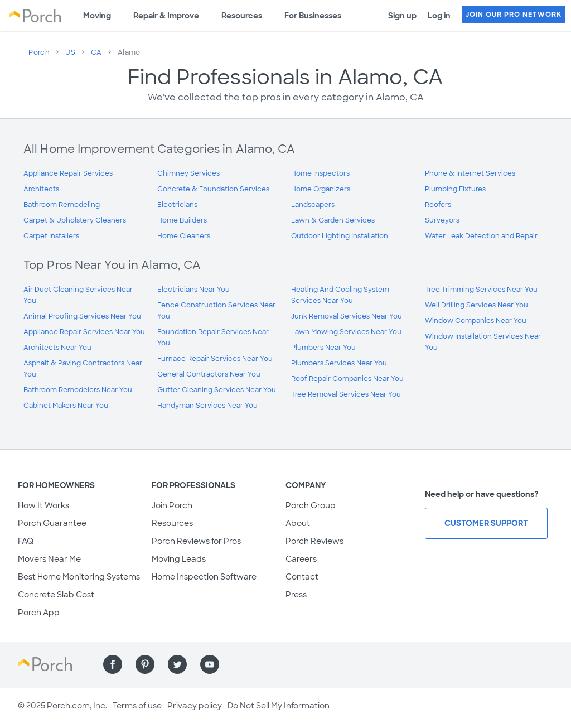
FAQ (26, 541)
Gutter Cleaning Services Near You (217, 390)
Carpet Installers (51, 236)
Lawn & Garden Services (333, 220)
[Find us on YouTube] (210, 664)
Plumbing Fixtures (455, 189)
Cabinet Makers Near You (66, 406)
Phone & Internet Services (470, 173)
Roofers (438, 205)
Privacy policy (195, 706)
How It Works (43, 505)
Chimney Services (188, 173)
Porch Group (311, 505)
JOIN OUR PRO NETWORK (514, 15)
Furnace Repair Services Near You (215, 359)
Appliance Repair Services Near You (84, 332)
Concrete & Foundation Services (213, 189)
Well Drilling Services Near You (476, 305)
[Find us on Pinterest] (145, 664)
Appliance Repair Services (68, 173)
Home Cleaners (184, 236)
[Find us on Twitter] (177, 664)
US (70, 52)
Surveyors (442, 220)
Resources (242, 16)
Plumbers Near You (323, 348)
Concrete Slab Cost (56, 595)
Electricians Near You (193, 290)
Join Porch (172, 505)
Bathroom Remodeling (62, 205)
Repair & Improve (166, 16)
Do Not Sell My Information (279, 706)
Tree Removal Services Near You (346, 394)
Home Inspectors (320, 173)
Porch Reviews (314, 541)
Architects (41, 189)
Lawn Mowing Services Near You (346, 332)
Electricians (177, 205)
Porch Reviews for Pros (196, 541)
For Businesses (313, 16)
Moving (97, 16)
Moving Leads (179, 559)
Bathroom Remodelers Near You (78, 390)
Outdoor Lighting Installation (340, 236)
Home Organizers (321, 189)
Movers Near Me (49, 559)
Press (296, 595)
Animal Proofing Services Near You (82, 316)
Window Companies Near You (476, 321)
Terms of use (137, 706)
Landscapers (313, 205)
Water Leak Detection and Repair (481, 236)
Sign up (402, 16)
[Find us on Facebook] (113, 664)
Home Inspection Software (204, 577)
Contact (302, 577)
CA (96, 52)
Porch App (39, 613)
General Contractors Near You (209, 374)
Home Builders (182, 220)
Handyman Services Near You (207, 406)
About (298, 523)
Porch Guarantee (52, 523)
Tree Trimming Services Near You (481, 290)
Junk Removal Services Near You (347, 316)
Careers (301, 559)
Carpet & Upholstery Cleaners (75, 220)
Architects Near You (57, 348)
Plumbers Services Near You (339, 363)
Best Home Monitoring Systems (79, 577)
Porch (39, 52)
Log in (439, 16)
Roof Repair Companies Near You (347, 379)
